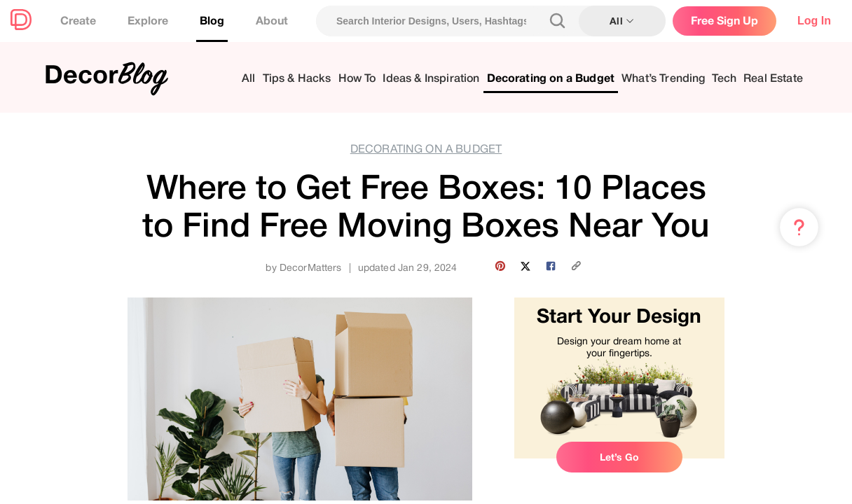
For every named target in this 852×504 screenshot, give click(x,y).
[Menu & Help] (799, 227)
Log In (814, 21)
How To (357, 79)
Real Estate (773, 79)
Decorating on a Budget (551, 79)
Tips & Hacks (297, 79)
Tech (724, 79)
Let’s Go (619, 457)
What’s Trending (663, 79)
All (248, 79)
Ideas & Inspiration (431, 79)
